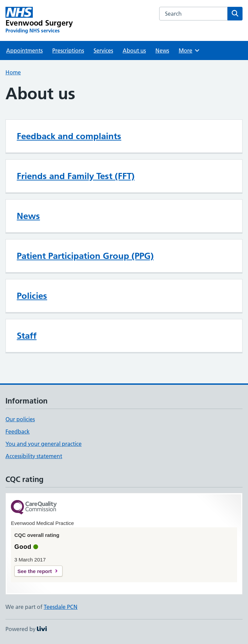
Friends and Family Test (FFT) (76, 176)
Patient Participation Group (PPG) (85, 256)
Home (13, 72)
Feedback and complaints (69, 136)
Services (103, 50)
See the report (35, 571)
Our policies (20, 419)
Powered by (26, 629)
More (189, 50)
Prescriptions (68, 50)
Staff (27, 336)
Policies (32, 296)
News (162, 50)
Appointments (24, 50)
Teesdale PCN (61, 607)
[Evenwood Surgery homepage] (39, 20)
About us (134, 50)
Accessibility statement (34, 456)
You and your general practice (44, 444)
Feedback (18, 431)
